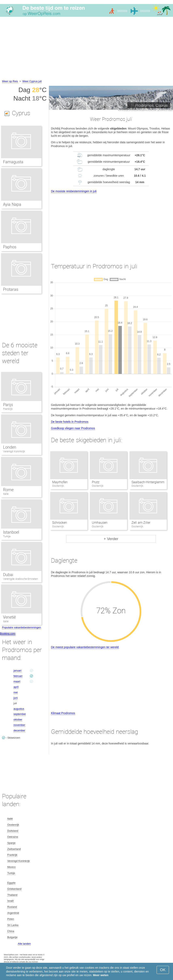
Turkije (7, 536)
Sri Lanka (13, 925)
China (11, 931)
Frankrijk (8, 409)
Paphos (10, 247)
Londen (10, 447)
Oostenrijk (13, 825)
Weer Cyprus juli (32, 81)
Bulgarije (12, 937)
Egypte (11, 883)
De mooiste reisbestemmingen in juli (74, 191)
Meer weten (101, 975)
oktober (18, 719)
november (19, 725)
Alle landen (24, 944)
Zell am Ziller (141, 523)
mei (16, 692)
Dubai (8, 575)
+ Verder (111, 539)
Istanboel (11, 532)
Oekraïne (13, 837)
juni (16, 698)
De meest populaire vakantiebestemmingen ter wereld (85, 647)
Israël (11, 901)
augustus (19, 709)
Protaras (11, 289)
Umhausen (100, 523)
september (20, 714)
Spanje (11, 843)
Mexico (11, 867)
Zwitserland (14, 849)
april (16, 687)
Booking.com (8, 633)
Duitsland (13, 831)
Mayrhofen (60, 482)
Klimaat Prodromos (63, 713)
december (19, 730)
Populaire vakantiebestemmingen (21, 627)
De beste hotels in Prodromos (70, 422)
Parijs (8, 405)
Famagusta (13, 162)
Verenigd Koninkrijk (14, 451)
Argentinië (13, 913)
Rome (8, 490)
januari (18, 670)
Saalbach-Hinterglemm (148, 482)
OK (163, 970)
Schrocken (60, 523)
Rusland (12, 907)
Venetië (9, 617)
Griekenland (14, 889)
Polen (11, 919)
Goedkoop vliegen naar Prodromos (73, 428)
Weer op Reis (10, 81)
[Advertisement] (86, 49)
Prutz (96, 482)
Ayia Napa (12, 204)
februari (18, 676)
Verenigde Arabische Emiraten (20, 579)
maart (17, 681)
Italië (6, 494)
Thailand (12, 895)
